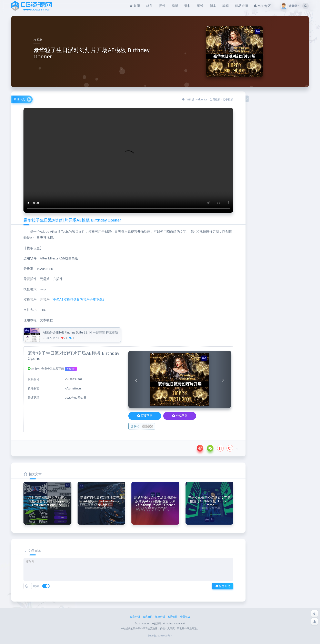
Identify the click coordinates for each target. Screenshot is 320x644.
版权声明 (160, 616)
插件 (162, 6)
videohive (202, 100)
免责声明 (135, 616)
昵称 (36, 586)
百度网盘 (145, 416)
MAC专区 (262, 6)
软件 (150, 6)
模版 (175, 6)
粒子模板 (228, 100)
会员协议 (148, 616)
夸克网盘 (180, 416)
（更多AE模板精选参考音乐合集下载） (78, 300)
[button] (136, 379)
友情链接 (172, 616)
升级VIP (71, 369)
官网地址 (280, 167)
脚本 (213, 6)
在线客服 (280, 196)
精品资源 (241, 6)
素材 (188, 6)
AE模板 (190, 100)
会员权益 (185, 616)
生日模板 (215, 100)
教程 (226, 6)
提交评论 (223, 586)
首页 (135, 6)
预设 (200, 6)
